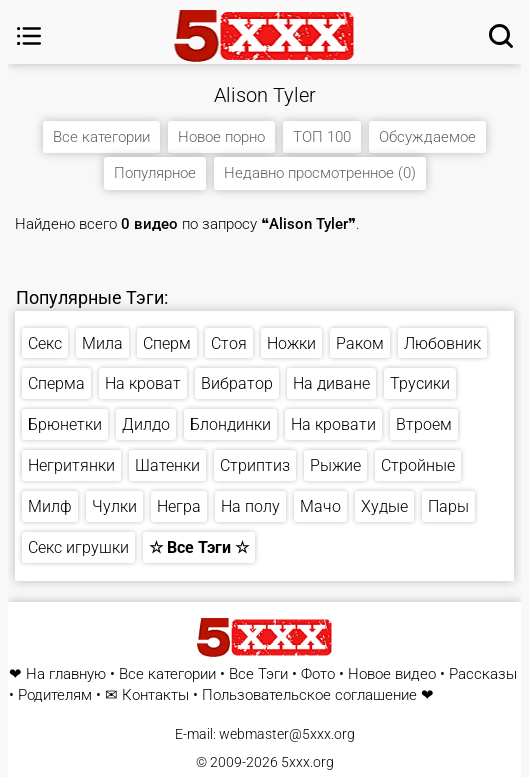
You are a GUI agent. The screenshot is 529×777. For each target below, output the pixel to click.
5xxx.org (307, 762)
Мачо (320, 506)
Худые (384, 506)
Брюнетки (65, 424)
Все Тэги (258, 674)
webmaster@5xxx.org (287, 734)
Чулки (114, 506)
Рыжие (335, 465)
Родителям (55, 695)
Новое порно (221, 137)
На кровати (333, 424)
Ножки (291, 343)
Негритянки (71, 465)
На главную (66, 674)
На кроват (143, 383)
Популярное (155, 173)
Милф (50, 506)
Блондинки (230, 424)
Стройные (418, 465)
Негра (179, 506)
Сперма (56, 383)
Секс (45, 343)
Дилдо (146, 424)
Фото (318, 674)
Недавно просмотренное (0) (320, 173)
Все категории (101, 137)
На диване (331, 383)
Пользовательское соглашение (309, 695)
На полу (250, 506)
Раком (360, 343)
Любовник (442, 343)
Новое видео (392, 674)
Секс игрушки (78, 547)
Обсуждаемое (427, 137)
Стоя (229, 343)
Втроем (424, 424)
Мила (102, 343)
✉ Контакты (147, 695)
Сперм (167, 343)
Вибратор (237, 383)
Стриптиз (255, 465)
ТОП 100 (322, 137)
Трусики (420, 383)
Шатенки (167, 465)
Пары (448, 506)
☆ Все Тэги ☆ (199, 547)
